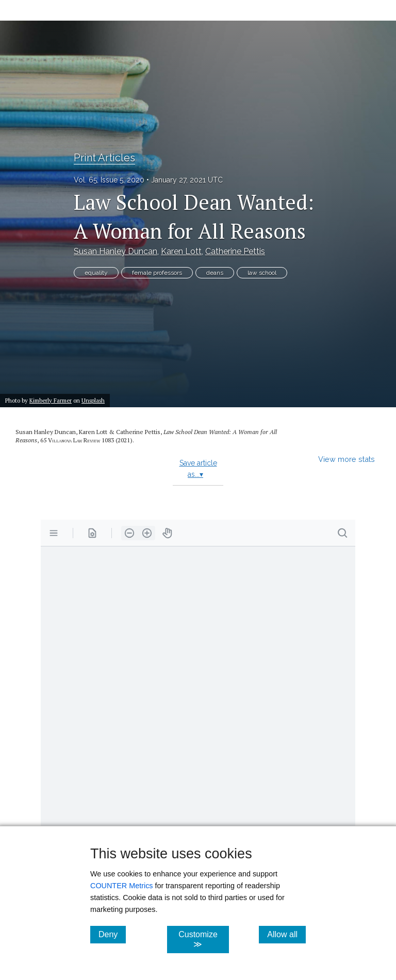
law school (262, 273)
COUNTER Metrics (122, 886)
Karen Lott (181, 251)
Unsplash (93, 400)
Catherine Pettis (235, 251)
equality (96, 273)
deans (215, 273)
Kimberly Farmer (51, 400)
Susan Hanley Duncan (115, 251)
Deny (112, 934)
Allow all (286, 934)
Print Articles (104, 158)
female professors (157, 273)
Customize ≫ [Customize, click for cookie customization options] (203, 939)
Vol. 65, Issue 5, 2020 (109, 180)
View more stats (346, 459)
